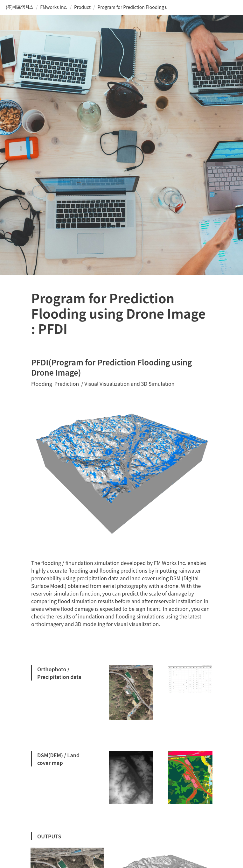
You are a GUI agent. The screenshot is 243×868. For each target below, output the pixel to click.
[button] (20, 7)
